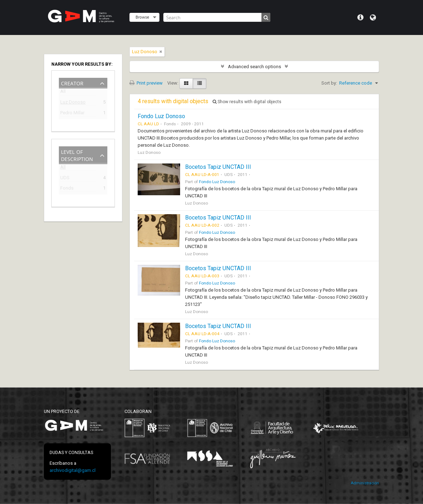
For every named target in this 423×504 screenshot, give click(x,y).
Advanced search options (254, 67)
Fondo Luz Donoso (161, 116)
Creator (72, 83)
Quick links (360, 17)
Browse (142, 17)
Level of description (77, 155)
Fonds (67, 189)
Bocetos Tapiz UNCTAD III (218, 167)
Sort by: (329, 83)
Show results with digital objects (247, 102)
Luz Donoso (73, 103)
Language (373, 17)
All (63, 93)
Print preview (146, 83)
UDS (65, 179)
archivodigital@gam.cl (73, 470)
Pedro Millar (72, 114)
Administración (365, 483)
